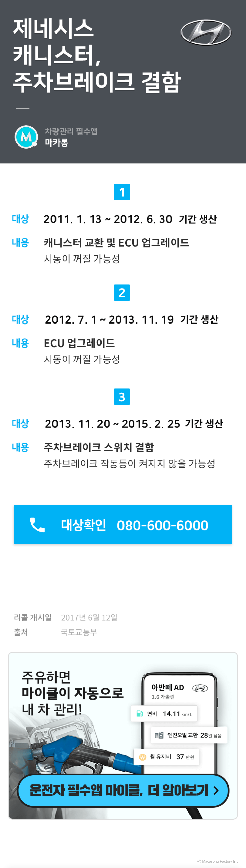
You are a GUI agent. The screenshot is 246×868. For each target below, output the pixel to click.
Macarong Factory (217, 861)
